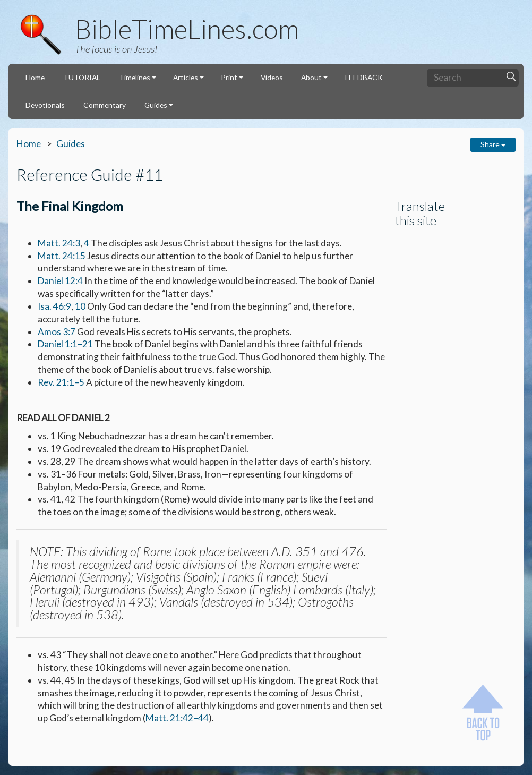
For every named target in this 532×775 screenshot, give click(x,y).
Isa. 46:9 (54, 306)
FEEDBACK (364, 77)
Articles (186, 77)
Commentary (105, 105)
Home (35, 77)
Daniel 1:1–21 (65, 344)
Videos (272, 77)
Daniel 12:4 (60, 281)
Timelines (135, 77)
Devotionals (45, 105)
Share (493, 144)
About (311, 77)
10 (80, 306)
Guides (156, 105)
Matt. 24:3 (59, 243)
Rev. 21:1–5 (61, 382)
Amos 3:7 (57, 332)
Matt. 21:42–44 (177, 718)
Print (229, 77)
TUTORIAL (82, 77)
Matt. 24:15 (62, 256)
